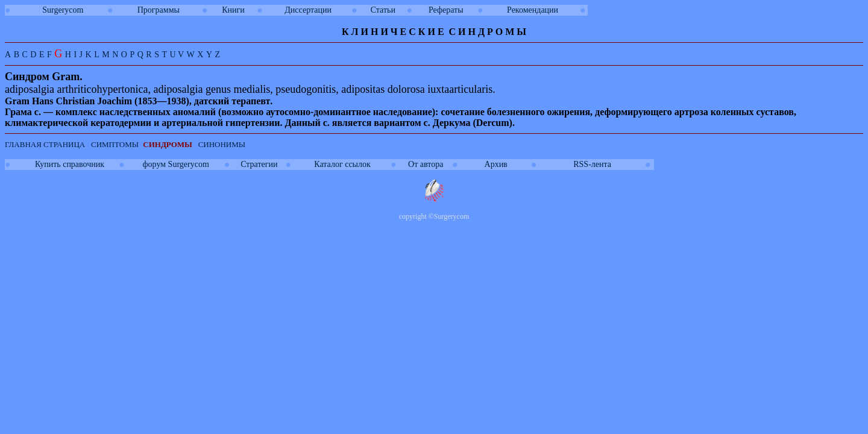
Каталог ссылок (342, 164)
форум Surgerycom (176, 164)
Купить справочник (70, 164)
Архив (496, 164)
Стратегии (259, 164)
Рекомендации (533, 10)
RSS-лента (592, 164)
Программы (159, 10)
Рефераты (446, 10)
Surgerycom (63, 10)
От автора (426, 164)
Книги (233, 10)
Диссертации (308, 10)
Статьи (383, 10)
